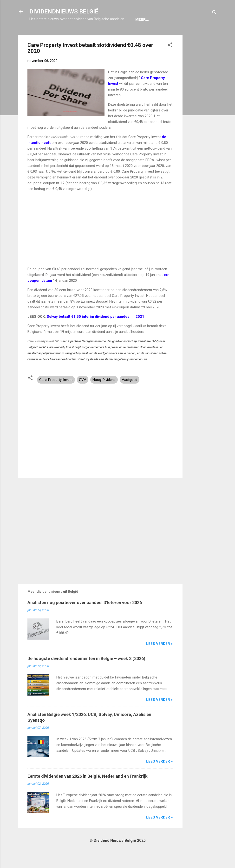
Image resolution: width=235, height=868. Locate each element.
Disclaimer (148, 34)
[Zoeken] (214, 13)
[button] (170, 61)
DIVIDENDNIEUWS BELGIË (64, 12)
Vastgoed (130, 395)
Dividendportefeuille (106, 34)
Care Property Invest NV (43, 356)
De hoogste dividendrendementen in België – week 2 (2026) (86, 673)
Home (39, 34)
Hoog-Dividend (104, 395)
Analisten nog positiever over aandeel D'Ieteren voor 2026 (85, 617)
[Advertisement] (202, 122)
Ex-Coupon (64, 34)
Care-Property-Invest (56, 395)
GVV (83, 395)
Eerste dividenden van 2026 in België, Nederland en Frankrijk (88, 791)
